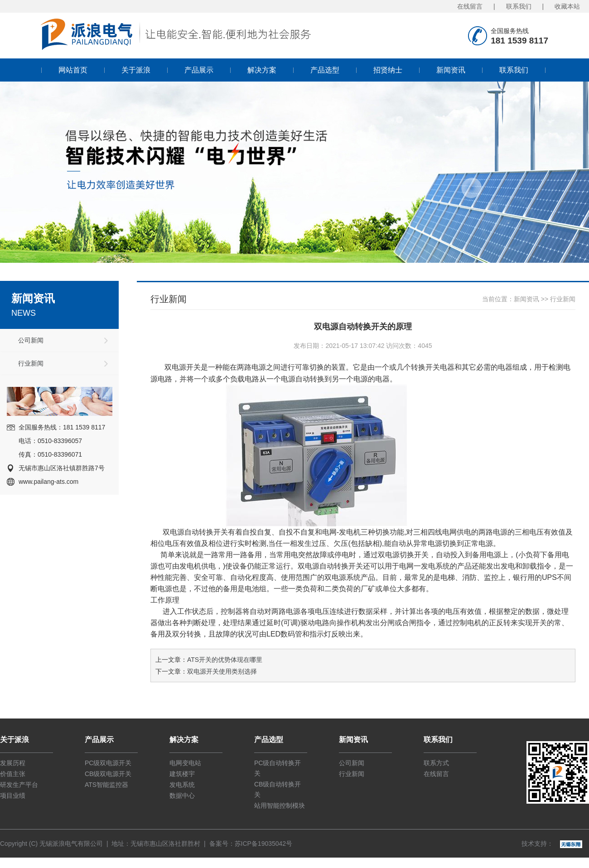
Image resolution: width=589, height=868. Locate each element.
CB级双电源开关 (108, 774)
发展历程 (13, 763)
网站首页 (73, 70)
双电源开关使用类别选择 (222, 671)
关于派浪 (136, 70)
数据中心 (182, 796)
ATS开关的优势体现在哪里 (225, 660)
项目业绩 (13, 796)
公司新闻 (31, 340)
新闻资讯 (451, 70)
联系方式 (436, 763)
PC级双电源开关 (108, 763)
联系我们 (519, 6)
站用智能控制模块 (280, 805)
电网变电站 (185, 763)
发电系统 (182, 785)
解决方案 (262, 70)
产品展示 (199, 70)
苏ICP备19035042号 (264, 844)
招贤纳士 (388, 70)
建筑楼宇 (182, 774)
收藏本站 (567, 6)
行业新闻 (31, 363)
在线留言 (470, 6)
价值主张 (13, 774)
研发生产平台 (19, 785)
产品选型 (325, 70)
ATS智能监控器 (106, 785)
